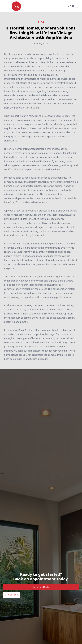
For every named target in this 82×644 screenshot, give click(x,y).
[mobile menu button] (77, 6)
